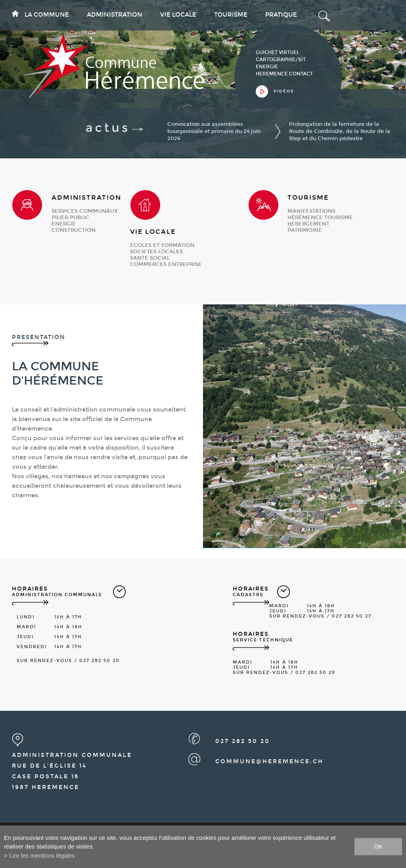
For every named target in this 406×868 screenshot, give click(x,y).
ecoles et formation (162, 245)
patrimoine (305, 230)
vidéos (284, 91)
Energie (267, 67)
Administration (115, 15)
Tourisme (231, 15)
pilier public (70, 217)
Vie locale (178, 15)
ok (378, 846)
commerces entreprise (166, 264)
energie (64, 224)
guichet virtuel (278, 52)
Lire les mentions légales (42, 855)
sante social (150, 258)
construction (74, 230)
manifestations (311, 211)
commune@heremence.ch (269, 761)
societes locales (156, 252)
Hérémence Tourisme (320, 217)
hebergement (308, 224)
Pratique (281, 15)
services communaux (85, 211)
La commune (47, 15)
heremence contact (284, 74)
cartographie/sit (281, 60)
